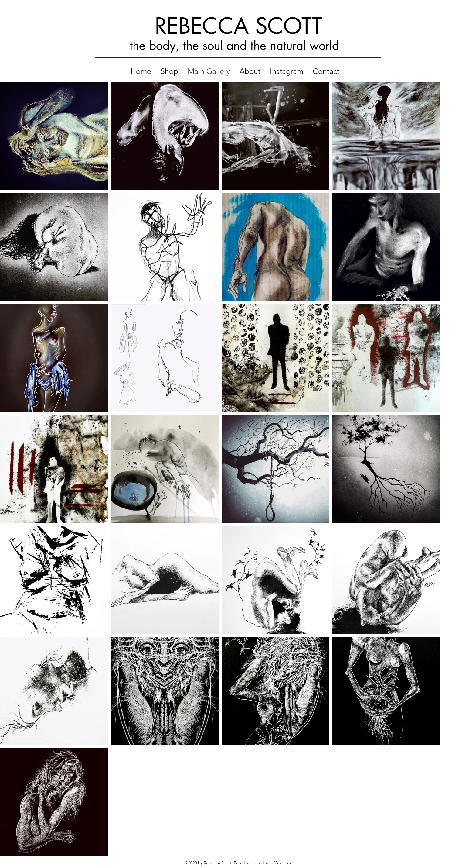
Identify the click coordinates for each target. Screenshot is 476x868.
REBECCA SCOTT (238, 26)
